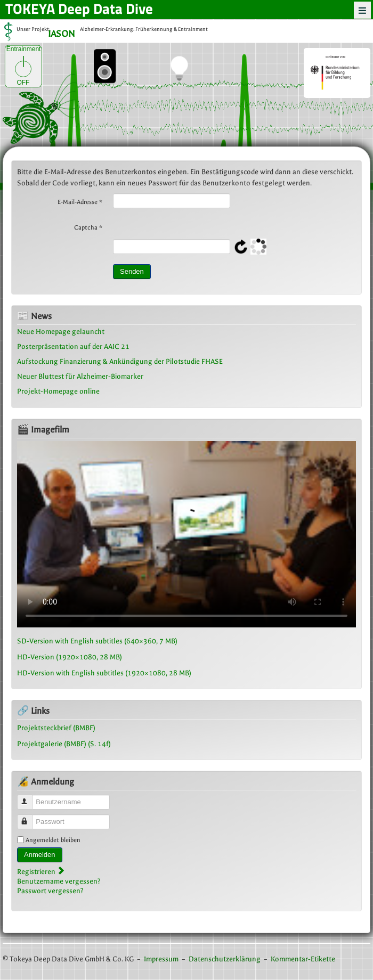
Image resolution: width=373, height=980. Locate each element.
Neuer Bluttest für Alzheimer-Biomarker (80, 376)
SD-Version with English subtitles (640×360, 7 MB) (97, 641)
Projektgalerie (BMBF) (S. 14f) (64, 744)
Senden (132, 271)
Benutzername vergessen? (59, 881)
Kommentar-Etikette (303, 959)
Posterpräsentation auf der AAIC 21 (73, 346)
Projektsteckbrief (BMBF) (56, 728)
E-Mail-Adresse (80, 202)
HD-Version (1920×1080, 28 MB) (70, 657)
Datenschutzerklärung (225, 959)
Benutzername (30, 798)
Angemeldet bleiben (53, 840)
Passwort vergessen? (50, 891)
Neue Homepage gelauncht (61, 332)
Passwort (30, 817)
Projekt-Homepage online (58, 391)
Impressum (161, 959)
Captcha (88, 227)
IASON (61, 34)
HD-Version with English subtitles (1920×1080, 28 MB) (104, 673)
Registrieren (41, 872)
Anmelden (40, 855)
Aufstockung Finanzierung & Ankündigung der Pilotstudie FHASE (120, 361)
